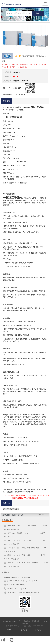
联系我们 (10, 630)
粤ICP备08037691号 (12, 626)
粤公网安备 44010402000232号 (33, 626)
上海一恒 (17, 56)
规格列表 (6, 503)
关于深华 (38, 630)
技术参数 (6, 101)
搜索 (38, 13)
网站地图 (24, 630)
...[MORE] (41, 515)
